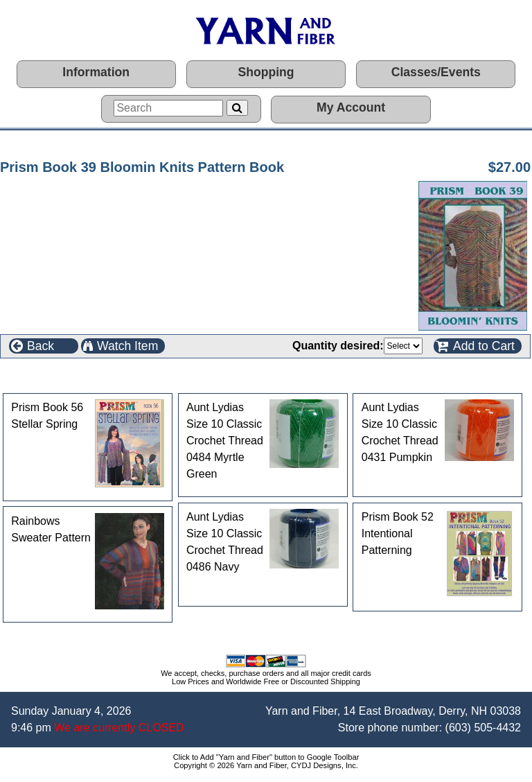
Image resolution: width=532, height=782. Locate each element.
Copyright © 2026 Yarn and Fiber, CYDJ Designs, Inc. (266, 765)
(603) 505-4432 (483, 728)
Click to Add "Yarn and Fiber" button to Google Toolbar (266, 757)
